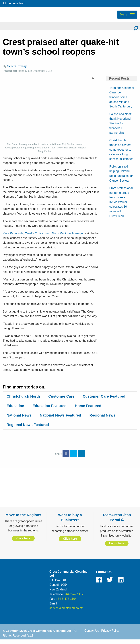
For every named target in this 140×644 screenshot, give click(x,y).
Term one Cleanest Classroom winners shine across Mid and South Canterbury (122, 101)
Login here (117, 547)
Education (15, 410)
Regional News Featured (28, 429)
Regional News (102, 419)
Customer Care (61, 400)
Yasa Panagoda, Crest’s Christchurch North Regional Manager (43, 237)
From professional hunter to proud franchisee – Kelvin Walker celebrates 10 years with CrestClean (121, 206)
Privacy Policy (110, 635)
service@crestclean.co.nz (66, 612)
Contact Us (92, 635)
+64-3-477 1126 (75, 598)
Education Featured (49, 410)
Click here (23, 542)
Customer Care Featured (104, 400)
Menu (123, 16)
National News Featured (60, 419)
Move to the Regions (23, 519)
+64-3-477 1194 (66, 603)
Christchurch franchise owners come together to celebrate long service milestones (121, 153)
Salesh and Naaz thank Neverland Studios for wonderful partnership (120, 127)
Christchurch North (23, 400)
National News (19, 419)
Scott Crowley (17, 70)
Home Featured (88, 410)
